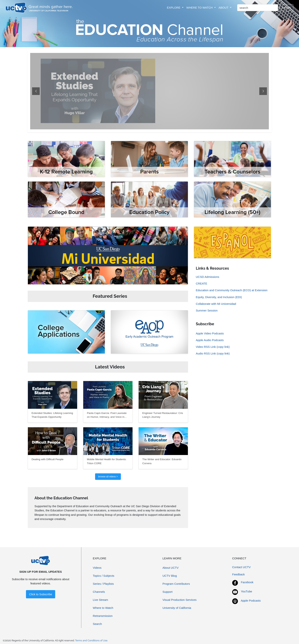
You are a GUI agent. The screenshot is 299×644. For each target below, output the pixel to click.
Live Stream (100, 600)
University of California (177, 608)
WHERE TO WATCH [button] (200, 8)
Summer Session (207, 310)
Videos (97, 568)
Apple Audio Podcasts (210, 340)
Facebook (247, 582)
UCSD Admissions (207, 277)
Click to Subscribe (40, 594)
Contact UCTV (241, 567)
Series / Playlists (103, 584)
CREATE (201, 283)
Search (286, 8)
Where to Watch (103, 608)
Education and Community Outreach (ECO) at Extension (232, 290)
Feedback (238, 574)
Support (168, 592)
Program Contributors (176, 584)
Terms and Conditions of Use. (91, 640)
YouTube (246, 591)
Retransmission (103, 616)
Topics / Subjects (104, 576)
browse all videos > (108, 477)
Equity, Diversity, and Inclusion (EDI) (219, 297)
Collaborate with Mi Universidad (216, 304)
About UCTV (171, 568)
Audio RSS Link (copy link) (213, 353)
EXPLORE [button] (174, 8)
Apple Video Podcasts (210, 333)
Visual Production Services (179, 600)
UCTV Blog (170, 576)
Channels (99, 592)
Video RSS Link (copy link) (213, 347)
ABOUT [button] (224, 8)
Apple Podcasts (251, 601)
